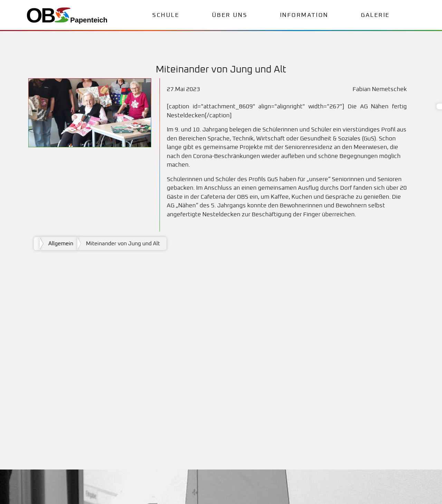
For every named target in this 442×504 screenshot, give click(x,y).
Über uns (230, 15)
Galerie (375, 15)
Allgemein (61, 244)
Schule (166, 15)
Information (304, 15)
